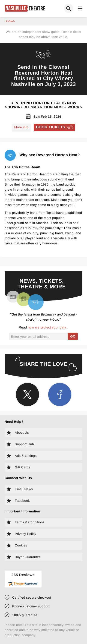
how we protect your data (48, 327)
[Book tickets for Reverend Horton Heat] (54, 127)
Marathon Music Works (57, 107)
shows (10, 21)
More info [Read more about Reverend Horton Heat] (21, 127)
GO (73, 336)
